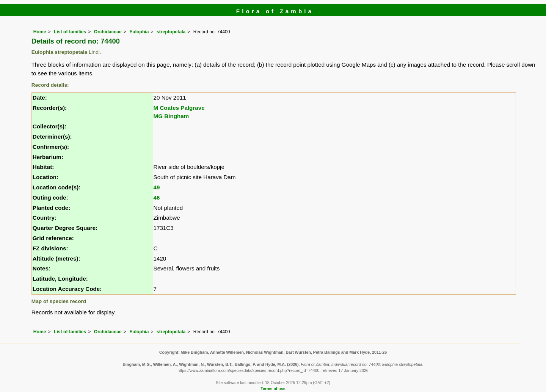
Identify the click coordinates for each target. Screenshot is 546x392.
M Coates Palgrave (179, 108)
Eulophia (139, 32)
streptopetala (171, 32)
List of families (70, 32)
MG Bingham (171, 116)
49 (157, 187)
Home (40, 32)
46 (157, 198)
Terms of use (273, 389)
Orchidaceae (108, 32)
